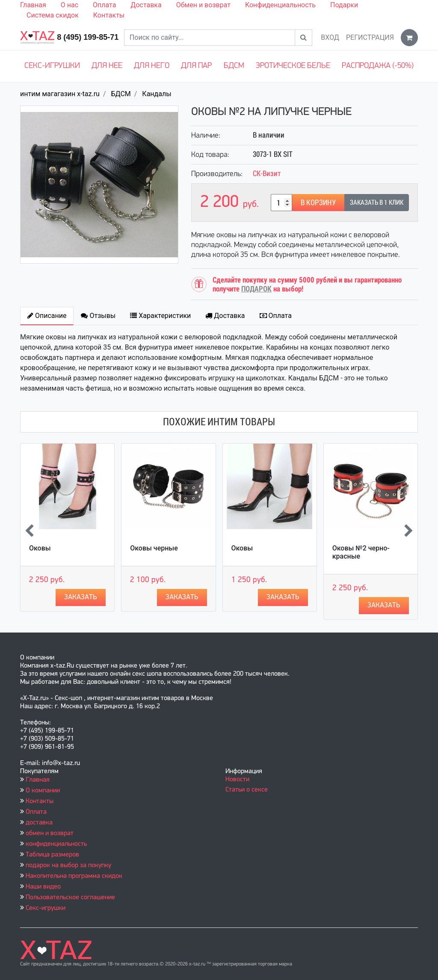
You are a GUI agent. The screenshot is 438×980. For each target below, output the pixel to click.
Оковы (40, 548)
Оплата (104, 5)
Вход (330, 37)
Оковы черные (154, 548)
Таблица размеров (52, 855)
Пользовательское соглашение (70, 898)
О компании (43, 791)
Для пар (196, 66)
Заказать (81, 597)
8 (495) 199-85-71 (88, 37)
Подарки (344, 5)
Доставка (146, 5)
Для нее (107, 66)
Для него (152, 66)
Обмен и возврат (203, 5)
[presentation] (29, 532)
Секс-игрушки (52, 66)
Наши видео (43, 887)
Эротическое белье (293, 66)
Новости (237, 780)
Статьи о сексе (247, 790)
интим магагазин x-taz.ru (60, 94)
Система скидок (53, 15)
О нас (70, 5)
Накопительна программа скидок (74, 876)
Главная (33, 5)
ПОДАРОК (256, 289)
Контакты (109, 15)
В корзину (318, 202)
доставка (39, 823)
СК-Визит (267, 173)
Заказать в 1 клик (377, 202)
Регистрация (370, 37)
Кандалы (157, 94)
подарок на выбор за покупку (68, 865)
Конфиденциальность (280, 5)
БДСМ (234, 66)
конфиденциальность (56, 844)
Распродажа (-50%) (378, 66)
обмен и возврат (50, 833)
